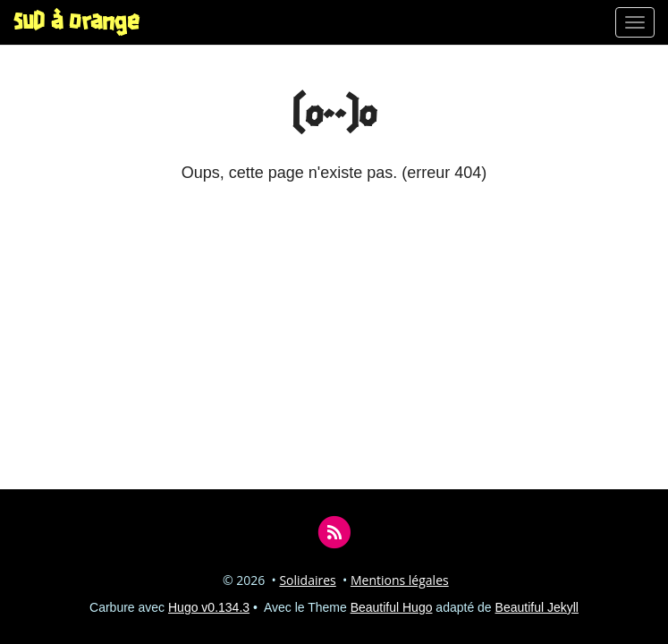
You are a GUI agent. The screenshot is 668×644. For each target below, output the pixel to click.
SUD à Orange (76, 22)
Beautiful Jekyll (537, 607)
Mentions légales (400, 580)
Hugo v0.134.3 (209, 607)
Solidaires (307, 580)
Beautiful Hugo (392, 607)
